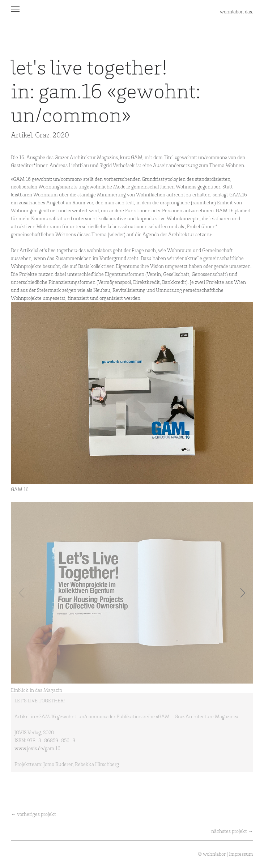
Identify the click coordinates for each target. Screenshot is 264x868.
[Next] (242, 593)
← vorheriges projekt (33, 814)
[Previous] (22, 593)
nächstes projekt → (232, 831)
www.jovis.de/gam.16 (37, 748)
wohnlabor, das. (237, 12)
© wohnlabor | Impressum (225, 854)
